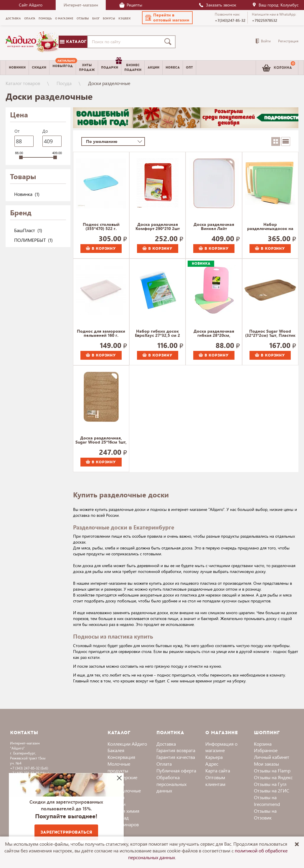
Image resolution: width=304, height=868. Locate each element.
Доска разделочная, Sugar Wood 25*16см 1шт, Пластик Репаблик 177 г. (101, 440)
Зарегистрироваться (66, 832)
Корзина (263, 744)
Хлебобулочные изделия (124, 794)
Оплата (164, 764)
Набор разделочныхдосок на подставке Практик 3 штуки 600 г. (270, 227)
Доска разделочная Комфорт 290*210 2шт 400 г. (158, 227)
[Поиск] (169, 42)
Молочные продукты (119, 767)
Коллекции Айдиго (127, 744)
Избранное (266, 750)
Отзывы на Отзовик (265, 814)
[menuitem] (63, 68)
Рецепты (131, 5)
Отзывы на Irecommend (267, 801)
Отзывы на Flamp (272, 770)
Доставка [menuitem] (13, 19)
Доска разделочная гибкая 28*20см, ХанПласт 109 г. (214, 334)
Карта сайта (218, 770)
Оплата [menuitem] (30, 19)
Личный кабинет (272, 757)
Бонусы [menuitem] (109, 19)
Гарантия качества (176, 757)
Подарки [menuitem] (111, 65)
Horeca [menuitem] (173, 68)
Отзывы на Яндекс (273, 777)
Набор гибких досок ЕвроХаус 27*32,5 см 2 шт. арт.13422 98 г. (157, 334)
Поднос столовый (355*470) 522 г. (101, 227)
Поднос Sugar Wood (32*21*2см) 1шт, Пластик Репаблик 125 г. (270, 334)
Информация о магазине (221, 747)
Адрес (212, 764)
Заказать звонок (217, 5)
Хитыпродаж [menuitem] (87, 67)
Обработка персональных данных (171, 784)
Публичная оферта (176, 770)
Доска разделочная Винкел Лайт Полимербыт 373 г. (214, 227)
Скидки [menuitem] (39, 68)
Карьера (214, 757)
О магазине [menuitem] (64, 19)
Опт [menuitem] (189, 68)
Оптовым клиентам (215, 781)
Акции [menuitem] (153, 68)
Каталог (73, 42)
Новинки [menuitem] (17, 68)
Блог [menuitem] (96, 19)
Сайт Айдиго (31, 5)
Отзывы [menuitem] (83, 19)
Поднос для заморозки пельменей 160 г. (101, 334)
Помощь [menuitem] (45, 19)
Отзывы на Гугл (270, 784)
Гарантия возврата (176, 750)
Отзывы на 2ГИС (272, 790)
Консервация (121, 757)
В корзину (101, 249)
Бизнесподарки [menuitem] (133, 67)
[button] (167, 18)
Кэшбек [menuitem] (125, 19)
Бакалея (116, 750)
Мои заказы (266, 764)
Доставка (166, 744)
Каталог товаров (23, 83)
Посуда (64, 83)
